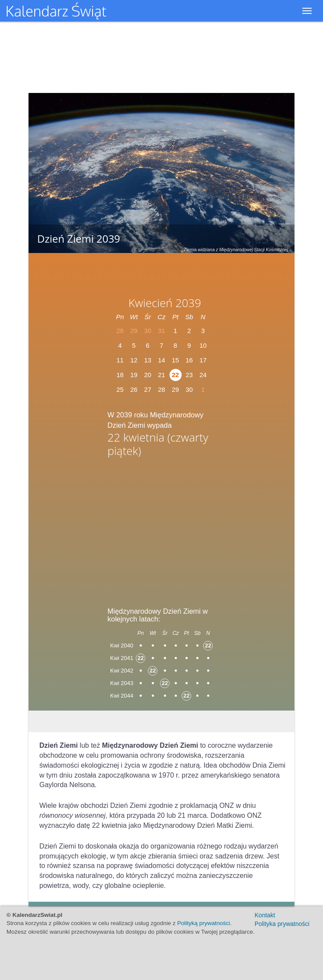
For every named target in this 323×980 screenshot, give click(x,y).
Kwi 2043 (122, 683)
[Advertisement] (162, 529)
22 (175, 375)
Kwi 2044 (122, 696)
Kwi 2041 (122, 658)
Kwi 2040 (122, 645)
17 (203, 360)
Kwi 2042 (122, 671)
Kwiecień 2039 (165, 303)
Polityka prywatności (282, 924)
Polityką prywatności (204, 923)
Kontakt (265, 915)
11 (120, 360)
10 (203, 345)
